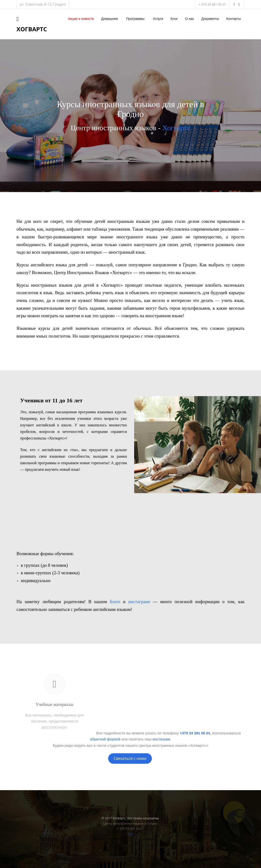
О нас (190, 19)
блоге (115, 602)
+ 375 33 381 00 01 (212, 4)
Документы (210, 19)
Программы (135, 19)
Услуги (158, 19)
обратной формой (105, 739)
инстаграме (139, 602)
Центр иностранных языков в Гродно (130, 823)
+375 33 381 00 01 (195, 733)
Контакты (234, 19)
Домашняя (110, 19)
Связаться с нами (130, 758)
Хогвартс (176, 128)
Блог (174, 19)
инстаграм (161, 739)
